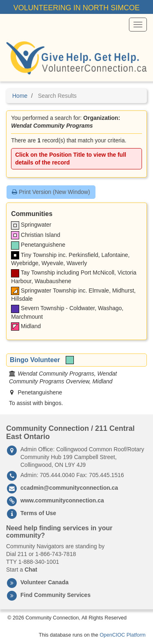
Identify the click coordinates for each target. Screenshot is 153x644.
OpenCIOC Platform (123, 635)
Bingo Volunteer (35, 360)
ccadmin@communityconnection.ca (69, 488)
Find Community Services (55, 595)
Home (20, 96)
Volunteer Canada (44, 582)
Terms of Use (38, 513)
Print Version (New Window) (51, 192)
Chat (31, 570)
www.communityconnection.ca (62, 500)
